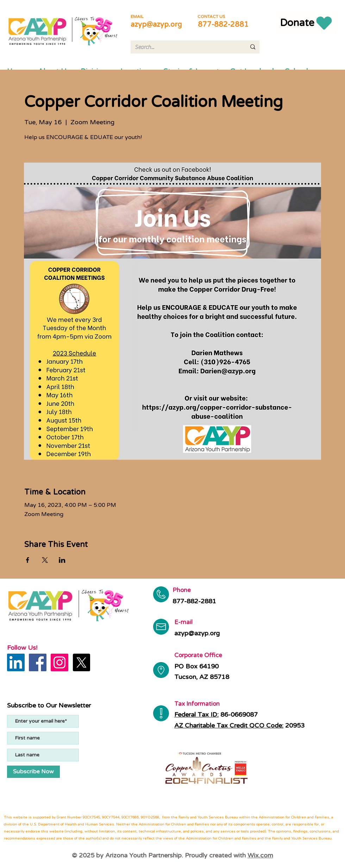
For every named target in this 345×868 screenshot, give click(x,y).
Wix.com (260, 855)
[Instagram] (59, 662)
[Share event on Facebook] (28, 560)
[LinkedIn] (16, 662)
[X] (81, 662)
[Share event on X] (45, 560)
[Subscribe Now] (33, 772)
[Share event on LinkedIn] (62, 560)
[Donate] (307, 23)
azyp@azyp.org (156, 25)
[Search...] (185, 47)
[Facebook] (38, 662)
